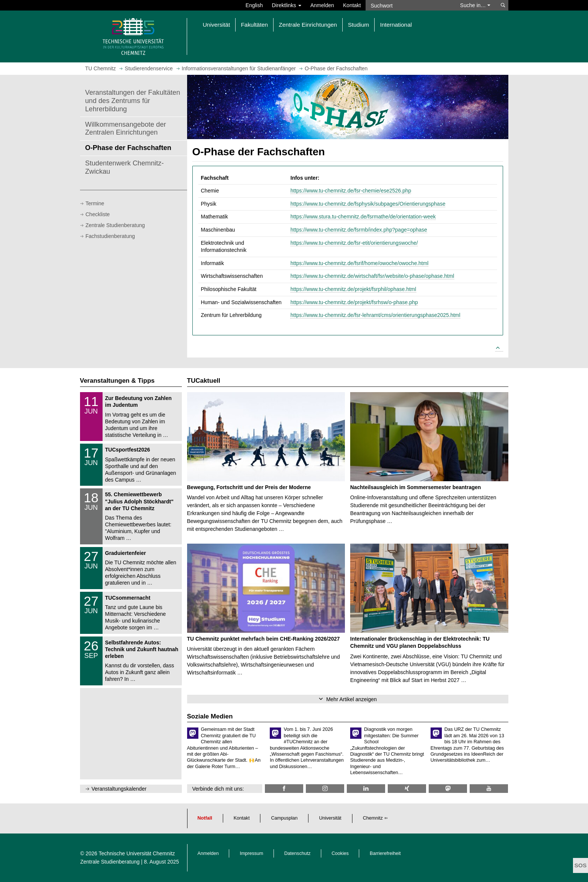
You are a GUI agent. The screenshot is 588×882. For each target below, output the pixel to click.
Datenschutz (298, 853)
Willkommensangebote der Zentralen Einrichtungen (126, 129)
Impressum (251, 853)
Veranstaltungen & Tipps (117, 381)
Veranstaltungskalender (119, 789)
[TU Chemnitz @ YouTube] (489, 789)
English (254, 5)
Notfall (205, 818)
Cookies (340, 853)
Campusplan (284, 818)
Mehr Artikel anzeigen (351, 699)
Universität (330, 818)
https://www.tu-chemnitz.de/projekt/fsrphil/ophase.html (353, 289)
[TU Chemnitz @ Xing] (407, 789)
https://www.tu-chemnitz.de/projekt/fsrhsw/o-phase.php (354, 302)
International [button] (396, 25)
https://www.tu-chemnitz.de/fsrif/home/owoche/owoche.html (359, 263)
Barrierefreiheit (385, 853)
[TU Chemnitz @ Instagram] (325, 789)
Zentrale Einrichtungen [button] (308, 25)
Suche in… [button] (475, 5)
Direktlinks (287, 5)
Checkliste (98, 214)
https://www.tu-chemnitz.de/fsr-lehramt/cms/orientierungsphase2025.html (375, 315)
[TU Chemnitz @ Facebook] (284, 789)
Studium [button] (358, 25)
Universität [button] (217, 25)
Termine (95, 203)
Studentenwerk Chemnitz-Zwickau (125, 167)
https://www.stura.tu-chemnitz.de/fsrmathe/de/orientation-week (363, 217)
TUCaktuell (204, 381)
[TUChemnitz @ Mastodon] (448, 789)
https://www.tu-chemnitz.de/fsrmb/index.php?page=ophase (359, 230)
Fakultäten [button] (254, 25)
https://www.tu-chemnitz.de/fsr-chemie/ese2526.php (351, 191)
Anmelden (322, 5)
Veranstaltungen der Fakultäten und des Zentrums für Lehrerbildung (133, 101)
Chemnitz (373, 818)
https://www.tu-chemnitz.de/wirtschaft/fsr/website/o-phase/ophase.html (372, 276)
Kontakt (352, 5)
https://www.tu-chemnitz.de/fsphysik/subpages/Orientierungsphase (368, 204)
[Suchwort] (409, 5)
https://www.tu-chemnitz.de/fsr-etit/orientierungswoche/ (354, 243)
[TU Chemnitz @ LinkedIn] (366, 789)
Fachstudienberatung (110, 236)
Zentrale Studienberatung (115, 225)
